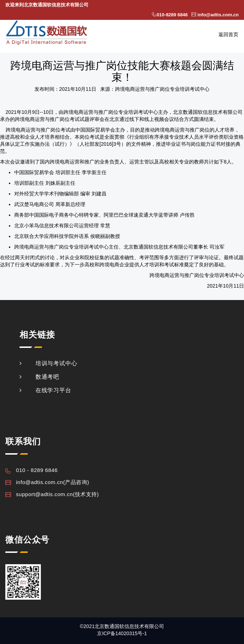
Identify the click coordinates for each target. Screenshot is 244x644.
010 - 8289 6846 (37, 470)
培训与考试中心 (56, 363)
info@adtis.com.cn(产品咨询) (53, 482)
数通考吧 (47, 377)
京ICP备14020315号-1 (122, 633)
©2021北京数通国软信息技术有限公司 (122, 626)
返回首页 (228, 34)
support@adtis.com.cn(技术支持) (57, 494)
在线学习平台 (53, 390)
